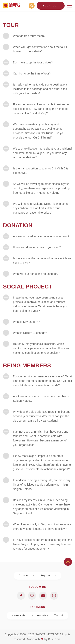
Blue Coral (54, 639)
